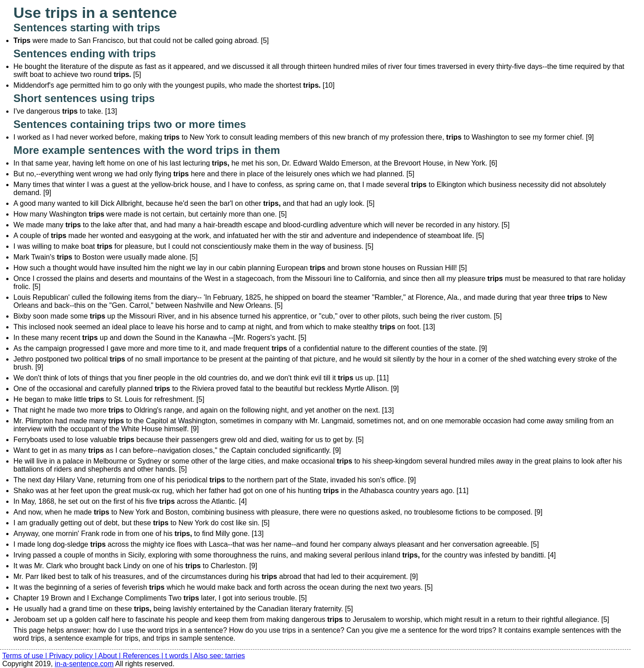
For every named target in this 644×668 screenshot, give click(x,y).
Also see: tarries (219, 656)
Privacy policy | (74, 656)
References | (144, 656)
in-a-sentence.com (84, 664)
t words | (179, 656)
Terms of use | (26, 656)
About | (111, 656)
